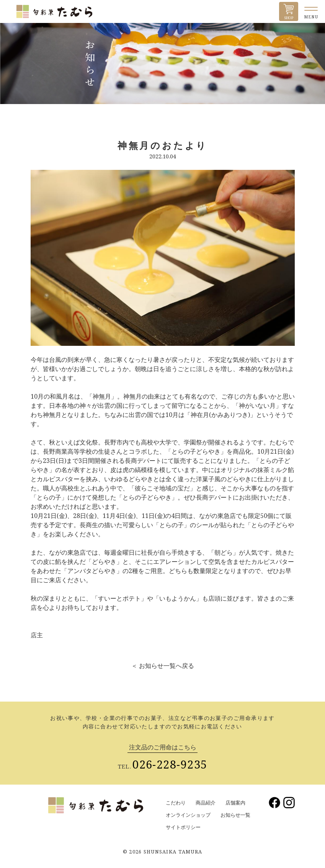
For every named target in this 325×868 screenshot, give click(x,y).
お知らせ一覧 (235, 815)
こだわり (176, 803)
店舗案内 (235, 803)
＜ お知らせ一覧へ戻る (163, 666)
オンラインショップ (188, 815)
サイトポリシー (183, 827)
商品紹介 (206, 803)
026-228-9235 (170, 764)
